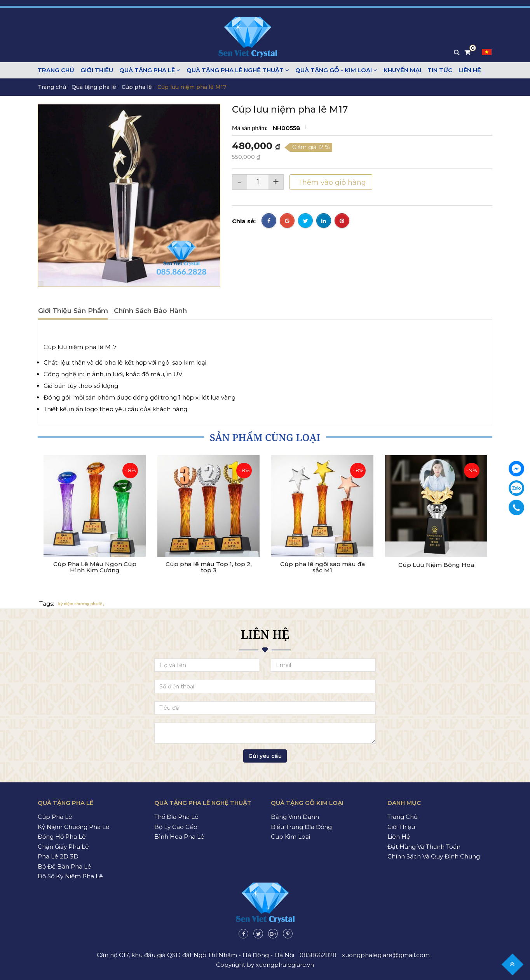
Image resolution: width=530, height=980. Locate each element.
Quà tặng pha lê (150, 70)
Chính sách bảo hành (150, 311)
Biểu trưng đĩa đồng (301, 827)
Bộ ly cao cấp (176, 827)
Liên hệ (470, 70)
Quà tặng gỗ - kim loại (336, 70)
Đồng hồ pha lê (62, 837)
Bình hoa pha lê (179, 837)
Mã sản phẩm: (250, 128)
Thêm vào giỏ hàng (331, 182)
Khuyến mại (402, 70)
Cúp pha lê (137, 87)
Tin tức (440, 70)
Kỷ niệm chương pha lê (74, 827)
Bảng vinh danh (295, 817)
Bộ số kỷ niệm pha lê (70, 876)
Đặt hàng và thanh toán (424, 847)
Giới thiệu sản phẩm (73, 311)
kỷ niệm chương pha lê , (81, 604)
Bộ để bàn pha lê (65, 866)
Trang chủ (56, 70)
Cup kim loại (290, 837)
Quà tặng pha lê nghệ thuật (238, 70)
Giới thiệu (97, 70)
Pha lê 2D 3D (58, 856)
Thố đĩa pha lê (176, 817)
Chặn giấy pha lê (63, 847)
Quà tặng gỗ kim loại (307, 803)
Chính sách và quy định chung (434, 856)
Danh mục (404, 803)
